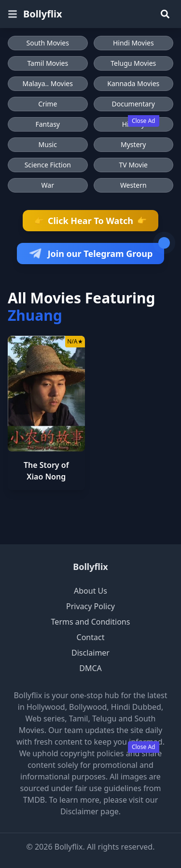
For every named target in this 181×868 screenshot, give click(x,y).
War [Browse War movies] (48, 185)
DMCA (90, 668)
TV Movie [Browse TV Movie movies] (133, 165)
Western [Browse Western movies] (133, 185)
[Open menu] (13, 14)
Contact (91, 637)
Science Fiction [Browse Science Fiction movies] (48, 165)
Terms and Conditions (91, 622)
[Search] (165, 14)
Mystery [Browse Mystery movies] (133, 144)
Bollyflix (90, 567)
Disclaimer (90, 653)
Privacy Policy (90, 606)
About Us (90, 591)
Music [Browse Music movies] (48, 144)
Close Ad (144, 121)
